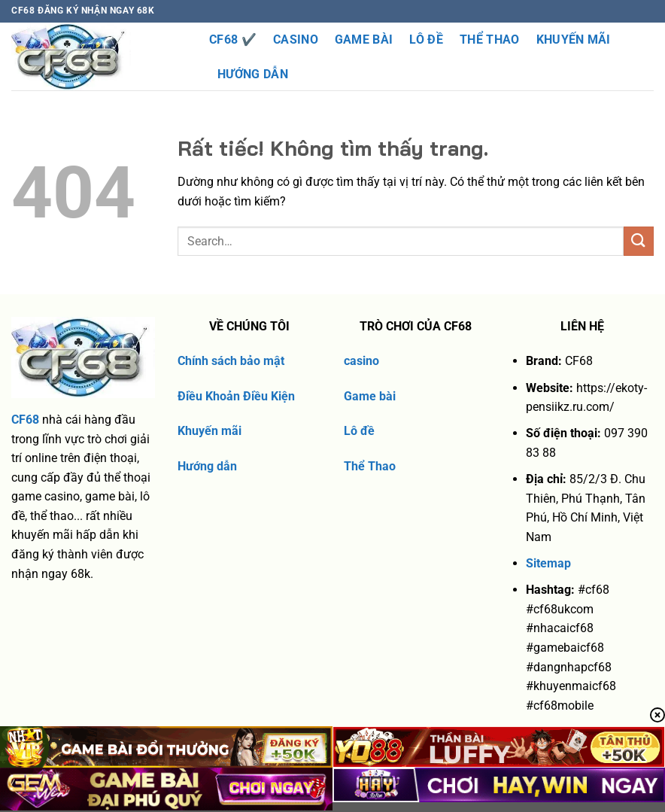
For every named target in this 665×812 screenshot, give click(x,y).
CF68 (25, 420)
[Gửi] (639, 241)
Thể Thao (370, 466)
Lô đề (359, 431)
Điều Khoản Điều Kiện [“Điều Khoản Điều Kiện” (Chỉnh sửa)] (236, 396)
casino (361, 361)
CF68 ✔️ (233, 40)
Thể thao (490, 40)
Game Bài (364, 40)
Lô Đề (426, 40)
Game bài (370, 396)
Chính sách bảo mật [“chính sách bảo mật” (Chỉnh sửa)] (231, 361)
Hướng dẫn (253, 74)
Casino (296, 40)
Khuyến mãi (210, 431)
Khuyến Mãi (574, 40)
